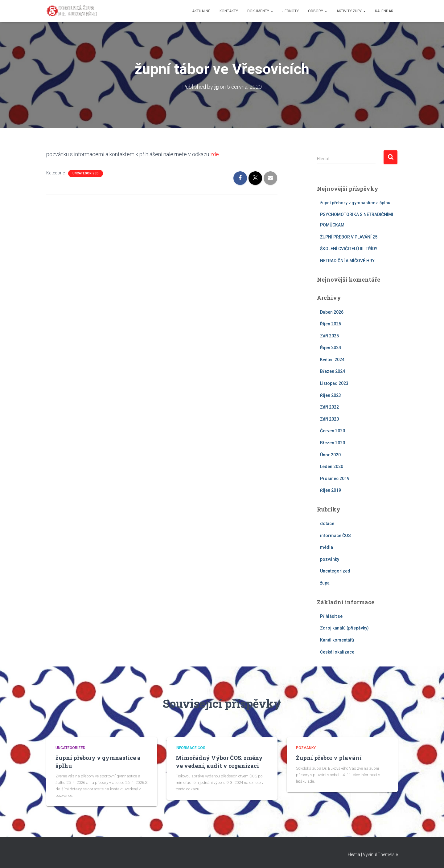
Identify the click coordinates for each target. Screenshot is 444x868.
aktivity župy (351, 11)
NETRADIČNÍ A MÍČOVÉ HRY (347, 260)
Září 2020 (329, 419)
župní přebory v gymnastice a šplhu (355, 202)
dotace (327, 524)
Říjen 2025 (331, 324)
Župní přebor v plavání (329, 758)
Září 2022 (329, 407)
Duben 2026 (332, 312)
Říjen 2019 (331, 490)
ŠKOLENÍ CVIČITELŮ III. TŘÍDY (349, 249)
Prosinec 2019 (335, 479)
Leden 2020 (332, 467)
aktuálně (201, 11)
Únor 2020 (330, 454)
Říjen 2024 (331, 348)
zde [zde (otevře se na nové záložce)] (215, 154)
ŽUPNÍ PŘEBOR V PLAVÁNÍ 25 (349, 237)
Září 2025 (329, 336)
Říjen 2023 (331, 395)
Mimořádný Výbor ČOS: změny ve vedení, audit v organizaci (219, 762)
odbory (318, 11)
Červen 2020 (333, 431)
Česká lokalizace (337, 652)
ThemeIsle (388, 854)
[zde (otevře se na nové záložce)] (210, 154)
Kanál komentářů (337, 640)
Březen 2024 (333, 371)
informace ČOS (335, 535)
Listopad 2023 (334, 383)
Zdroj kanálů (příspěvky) (344, 628)
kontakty (229, 11)
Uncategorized (86, 173)
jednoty (291, 11)
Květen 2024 (332, 360)
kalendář (384, 11)
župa (325, 583)
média (327, 547)
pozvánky (330, 559)
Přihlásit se (331, 616)
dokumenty (260, 11)
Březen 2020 (333, 443)
